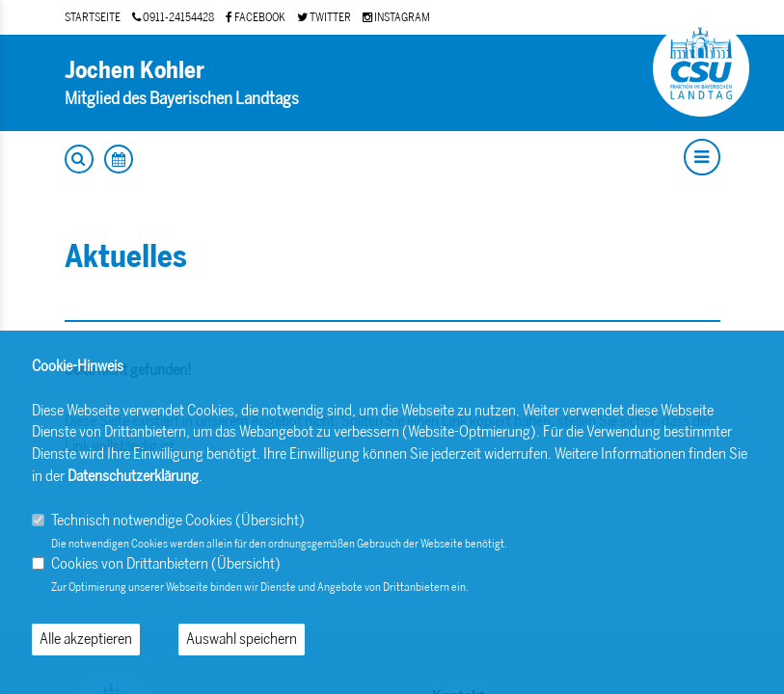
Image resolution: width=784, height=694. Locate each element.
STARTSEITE (93, 17)
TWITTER (324, 17)
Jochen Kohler (135, 70)
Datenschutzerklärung (133, 476)
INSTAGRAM (396, 17)
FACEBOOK (256, 17)
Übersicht (270, 520)
